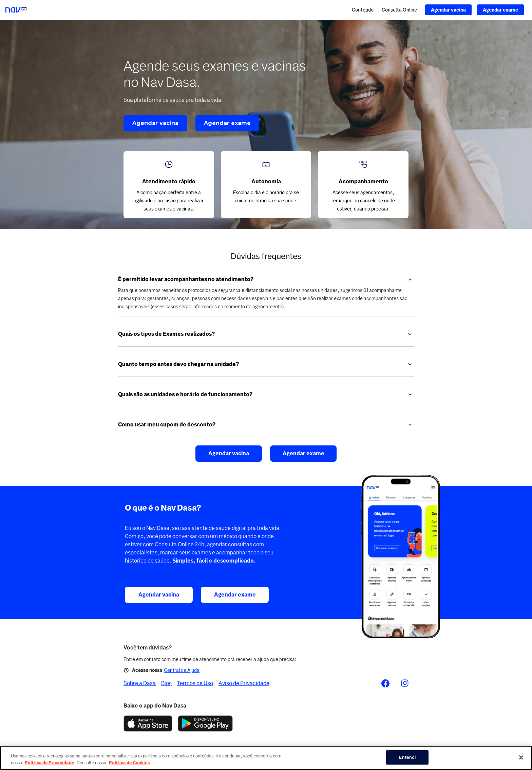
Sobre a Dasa (140, 683)
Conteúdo (363, 10)
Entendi (407, 757)
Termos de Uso (195, 683)
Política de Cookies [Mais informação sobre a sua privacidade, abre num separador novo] (129, 763)
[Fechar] (521, 757)
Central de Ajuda (182, 670)
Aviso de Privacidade (244, 683)
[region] (266, 758)
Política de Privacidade (50, 763)
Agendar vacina (155, 123)
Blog (166, 683)
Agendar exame (227, 123)
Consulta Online (399, 10)
